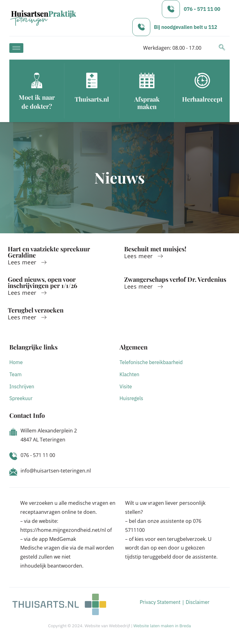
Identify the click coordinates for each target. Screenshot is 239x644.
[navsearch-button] (222, 48)
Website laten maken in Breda (162, 626)
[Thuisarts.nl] (92, 80)
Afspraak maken (147, 103)
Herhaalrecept (202, 99)
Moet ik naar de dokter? (37, 102)
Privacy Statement (160, 602)
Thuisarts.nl (92, 99)
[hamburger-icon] (16, 48)
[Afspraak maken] (147, 80)
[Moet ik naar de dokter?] (37, 80)
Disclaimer (198, 602)
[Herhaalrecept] (202, 80)
